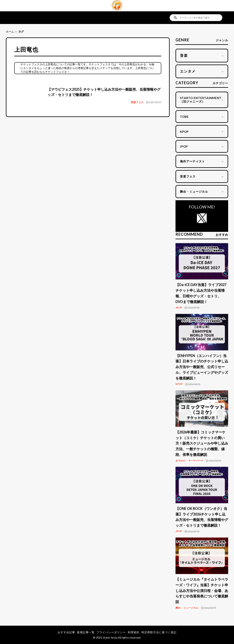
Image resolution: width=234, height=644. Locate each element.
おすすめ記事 (66, 632)
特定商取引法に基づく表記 (159, 632)
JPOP (179, 308)
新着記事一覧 (86, 632)
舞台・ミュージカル (187, 608)
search (175, 18)
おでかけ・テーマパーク (189, 461)
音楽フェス (137, 102)
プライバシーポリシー (111, 632)
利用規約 (134, 632)
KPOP (179, 384)
